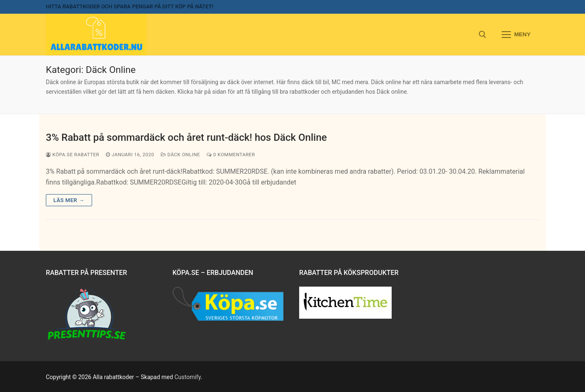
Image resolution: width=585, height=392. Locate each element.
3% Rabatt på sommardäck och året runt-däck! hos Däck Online (186, 137)
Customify (188, 377)
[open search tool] (482, 35)
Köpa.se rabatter (72, 155)
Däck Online (180, 155)
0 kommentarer (231, 155)
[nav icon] (516, 35)
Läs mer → (69, 200)
